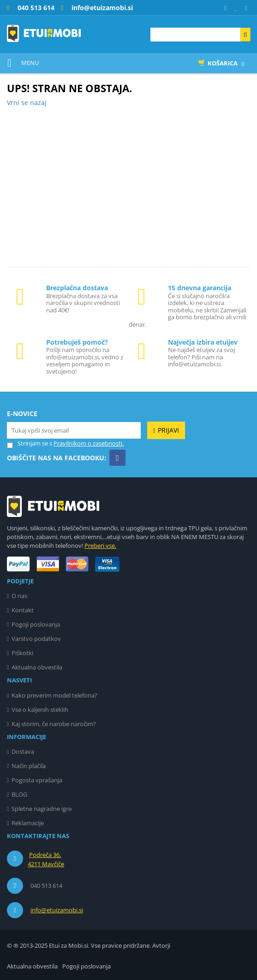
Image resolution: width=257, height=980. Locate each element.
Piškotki (22, 653)
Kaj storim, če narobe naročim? (54, 724)
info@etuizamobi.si (57, 910)
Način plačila (29, 766)
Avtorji (161, 945)
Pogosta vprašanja (37, 780)
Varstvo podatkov (36, 639)
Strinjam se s (30, 443)
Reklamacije (28, 823)
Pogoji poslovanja (36, 624)
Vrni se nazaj (27, 103)
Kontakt (23, 610)
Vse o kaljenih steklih (40, 710)
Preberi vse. (100, 546)
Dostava (23, 751)
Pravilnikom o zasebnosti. (89, 443)
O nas (19, 596)
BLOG (19, 794)
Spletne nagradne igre (42, 809)
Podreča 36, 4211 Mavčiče (46, 859)
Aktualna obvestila (37, 667)
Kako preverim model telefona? (54, 695)
